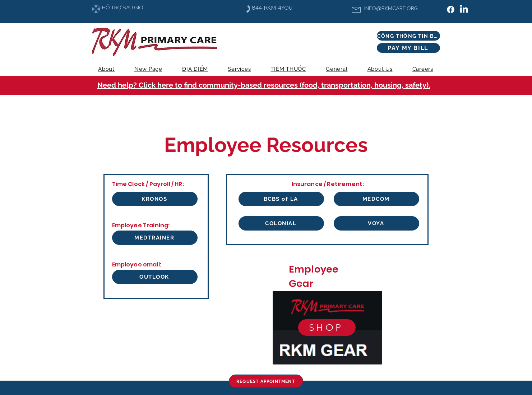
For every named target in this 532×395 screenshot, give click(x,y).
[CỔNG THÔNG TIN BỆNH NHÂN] (408, 36)
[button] (239, 69)
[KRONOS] (155, 199)
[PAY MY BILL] (408, 48)
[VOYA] (376, 223)
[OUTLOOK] (155, 277)
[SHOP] (327, 327)
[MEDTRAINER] (155, 238)
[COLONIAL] (281, 223)
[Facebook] (451, 10)
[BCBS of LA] (281, 199)
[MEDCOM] (376, 199)
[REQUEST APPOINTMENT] (266, 381)
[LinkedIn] (464, 10)
